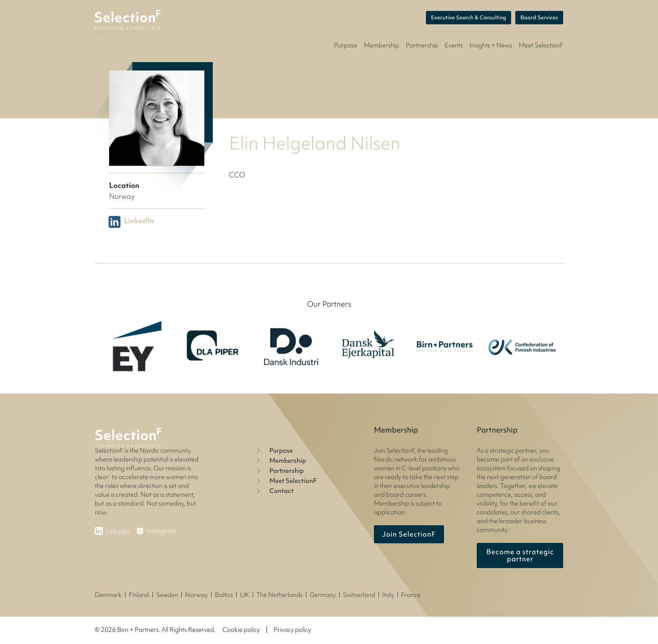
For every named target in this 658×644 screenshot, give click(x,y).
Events (454, 45)
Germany (323, 595)
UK (245, 595)
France (411, 595)
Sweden (167, 595)
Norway (196, 595)
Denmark (108, 595)
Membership (381, 45)
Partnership (422, 45)
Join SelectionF (409, 534)
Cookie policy (241, 630)
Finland (139, 595)
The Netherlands (279, 595)
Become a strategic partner (520, 555)
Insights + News (491, 45)
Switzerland (359, 595)
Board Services (539, 18)
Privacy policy (292, 630)
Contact (274, 491)
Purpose (346, 45)
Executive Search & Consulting (469, 18)
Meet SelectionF (286, 481)
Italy (388, 595)
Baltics (224, 595)
